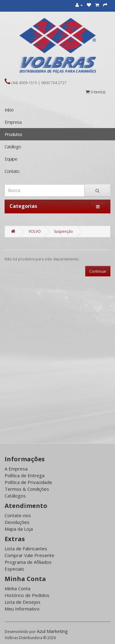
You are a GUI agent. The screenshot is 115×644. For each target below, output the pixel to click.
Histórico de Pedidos (27, 595)
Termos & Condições (27, 489)
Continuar (98, 271)
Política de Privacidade (28, 482)
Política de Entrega (25, 475)
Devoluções (17, 522)
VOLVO (35, 231)
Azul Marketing (52, 631)
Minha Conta (17, 588)
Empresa (13, 122)
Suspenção (63, 231)
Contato (12, 171)
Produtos (13, 134)
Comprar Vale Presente (29, 555)
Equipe (11, 159)
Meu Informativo (22, 609)
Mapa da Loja (19, 529)
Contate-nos (18, 515)
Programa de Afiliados (28, 562)
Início (9, 110)
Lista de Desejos (23, 602)
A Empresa (16, 469)
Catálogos (15, 496)
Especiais (14, 569)
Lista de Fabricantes (26, 548)
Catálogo (13, 146)
